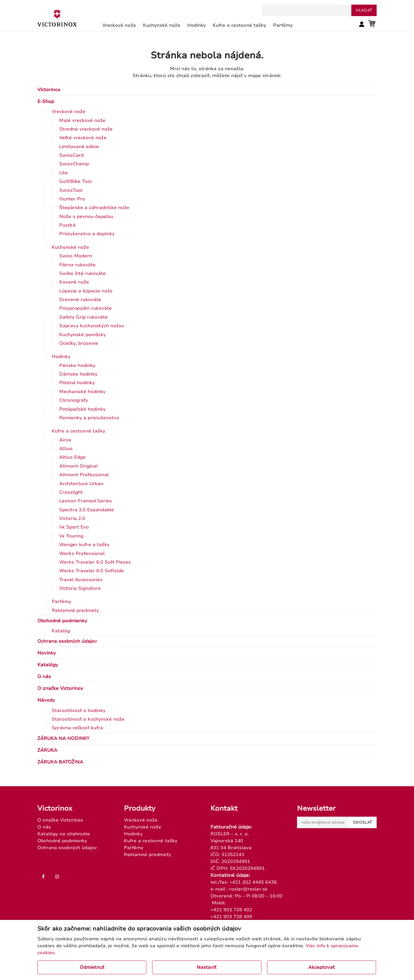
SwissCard (71, 155)
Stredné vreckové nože (86, 129)
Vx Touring (71, 536)
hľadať (364, 10)
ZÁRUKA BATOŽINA (60, 762)
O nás (44, 677)
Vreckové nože (69, 112)
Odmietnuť (92, 967)
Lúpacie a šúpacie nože (86, 291)
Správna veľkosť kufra (77, 728)
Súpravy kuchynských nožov (92, 326)
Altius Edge (72, 457)
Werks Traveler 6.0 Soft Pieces (95, 562)
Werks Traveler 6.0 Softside (92, 571)
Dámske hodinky (78, 374)
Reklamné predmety (75, 610)
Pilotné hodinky (77, 383)
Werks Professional (82, 554)
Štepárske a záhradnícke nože (94, 208)
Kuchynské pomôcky (83, 335)
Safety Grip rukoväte (84, 317)
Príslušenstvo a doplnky (87, 234)
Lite (64, 173)
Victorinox (49, 90)
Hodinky (61, 357)
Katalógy (48, 665)
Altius (66, 449)
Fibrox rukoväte (77, 265)
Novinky (47, 653)
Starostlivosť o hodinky (79, 711)
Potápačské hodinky (82, 409)
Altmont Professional (84, 475)
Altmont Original (78, 466)
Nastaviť (207, 967)
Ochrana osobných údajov (67, 641)
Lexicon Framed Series (86, 501)
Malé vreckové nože (82, 120)
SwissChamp (74, 164)
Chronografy (74, 400)
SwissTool (71, 190)
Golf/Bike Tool (75, 181)
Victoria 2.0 (72, 518)
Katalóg (61, 631)
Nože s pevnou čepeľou (86, 217)
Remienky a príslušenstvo (89, 418)
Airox (65, 440)
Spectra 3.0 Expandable (87, 510)
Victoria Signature (80, 588)
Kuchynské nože (70, 247)
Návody (46, 700)
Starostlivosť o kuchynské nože (88, 719)
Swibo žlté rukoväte (83, 273)
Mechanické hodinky (82, 392)
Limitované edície (79, 147)
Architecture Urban (81, 484)
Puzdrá (67, 225)
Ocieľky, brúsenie (79, 343)
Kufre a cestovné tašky (78, 431)
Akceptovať (321, 967)
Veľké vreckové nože (83, 138)
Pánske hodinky (77, 365)
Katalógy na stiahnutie (64, 834)
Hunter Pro (72, 199)
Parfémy (62, 602)
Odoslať (363, 822)
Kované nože (74, 282)
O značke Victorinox (60, 688)
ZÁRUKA (47, 750)
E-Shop (46, 102)
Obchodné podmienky (62, 621)
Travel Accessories (81, 580)
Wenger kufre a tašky (84, 545)
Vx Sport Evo (74, 527)
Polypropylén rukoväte (86, 308)
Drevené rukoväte (80, 300)
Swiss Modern (76, 256)
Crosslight (71, 492)
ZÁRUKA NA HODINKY (63, 738)
